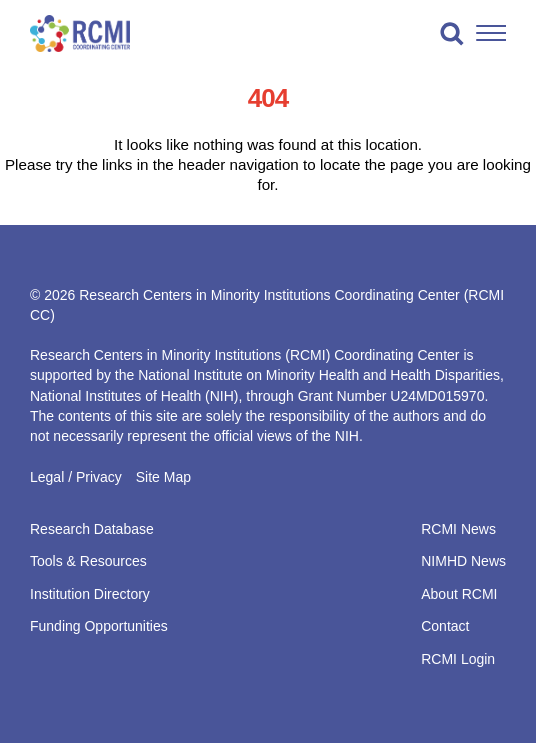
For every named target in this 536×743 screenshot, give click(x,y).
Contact (445, 626)
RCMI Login (458, 659)
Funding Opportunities (99, 626)
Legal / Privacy (76, 477)
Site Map (163, 477)
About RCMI (459, 594)
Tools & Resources (88, 561)
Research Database (92, 529)
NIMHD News (463, 561)
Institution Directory (90, 594)
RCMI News (458, 529)
